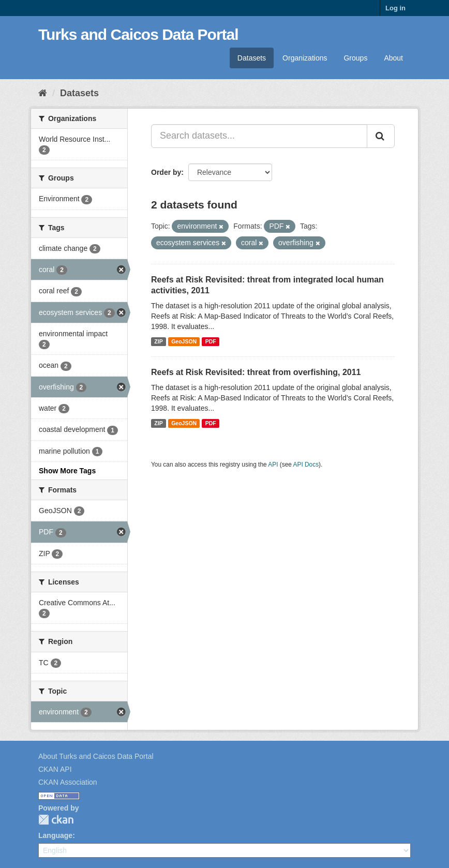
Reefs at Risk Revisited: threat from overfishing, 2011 (256, 372)
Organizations (305, 58)
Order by (166, 172)
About (393, 58)
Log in (395, 8)
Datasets (252, 58)
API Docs (306, 465)
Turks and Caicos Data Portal (138, 34)
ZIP (158, 341)
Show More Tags (67, 471)
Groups (355, 58)
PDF (211, 341)
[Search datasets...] (259, 136)
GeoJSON (184, 341)
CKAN (56, 820)
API (273, 465)
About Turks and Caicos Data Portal (96, 756)
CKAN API (55, 769)
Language (55, 835)
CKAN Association (68, 782)
